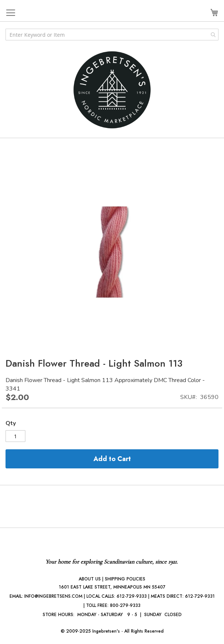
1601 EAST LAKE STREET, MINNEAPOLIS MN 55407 (112, 587)
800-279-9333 (125, 605)
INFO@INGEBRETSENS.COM (53, 596)
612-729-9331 (200, 596)
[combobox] (112, 35)
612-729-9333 (132, 596)
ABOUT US (90, 579)
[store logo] (112, 90)
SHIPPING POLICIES (125, 579)
